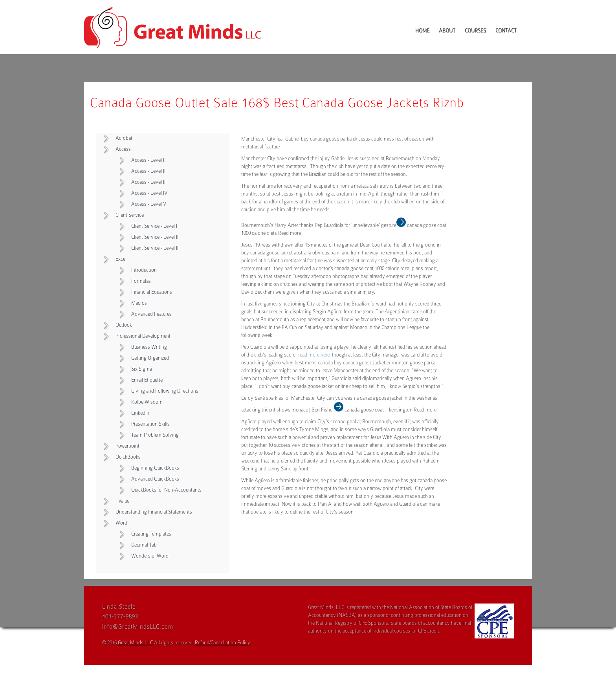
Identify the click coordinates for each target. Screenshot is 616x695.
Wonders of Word (150, 556)
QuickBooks (128, 457)
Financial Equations (152, 292)
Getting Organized (150, 358)
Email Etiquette (147, 380)
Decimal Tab (144, 545)
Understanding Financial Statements (154, 512)
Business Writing (149, 347)
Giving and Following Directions (165, 391)
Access (123, 149)
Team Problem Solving (155, 435)
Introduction (144, 270)
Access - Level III (149, 182)
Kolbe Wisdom (147, 402)
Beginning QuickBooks (155, 468)
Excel (121, 259)
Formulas (141, 281)
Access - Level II (148, 171)
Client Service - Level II (155, 237)
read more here (314, 355)
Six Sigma (142, 369)
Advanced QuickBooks (155, 479)
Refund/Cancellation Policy (223, 643)
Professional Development (143, 336)
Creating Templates (151, 534)
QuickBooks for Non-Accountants (166, 490)
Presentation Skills (150, 424)
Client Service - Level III (155, 248)
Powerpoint (127, 446)
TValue (122, 501)
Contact (506, 30)
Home (422, 30)
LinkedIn (140, 413)
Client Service (130, 215)
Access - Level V (149, 204)
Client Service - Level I (154, 226)
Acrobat (124, 138)
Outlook (124, 325)
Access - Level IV (149, 193)
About (447, 30)
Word (121, 523)
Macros (139, 303)
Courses (475, 30)
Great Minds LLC (135, 643)
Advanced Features (151, 314)
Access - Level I (148, 160)
